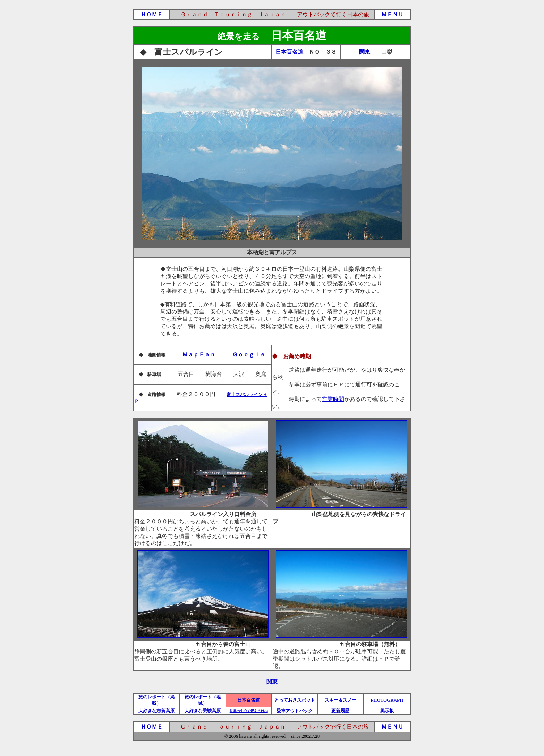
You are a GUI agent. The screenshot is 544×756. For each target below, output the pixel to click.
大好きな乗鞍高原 (203, 711)
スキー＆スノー (341, 700)
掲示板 (387, 711)
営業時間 (333, 399)
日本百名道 (289, 52)
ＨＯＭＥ (152, 14)
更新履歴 (340, 711)
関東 (365, 52)
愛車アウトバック (295, 711)
